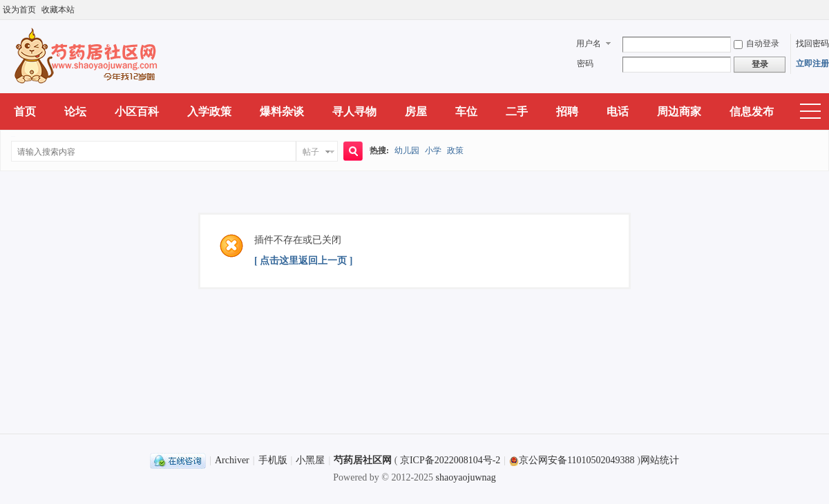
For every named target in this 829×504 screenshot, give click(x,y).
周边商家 (679, 112)
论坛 (75, 112)
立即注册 (812, 64)
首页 (25, 112)
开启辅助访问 (826, 10)
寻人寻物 (354, 112)
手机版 (273, 460)
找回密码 (812, 43)
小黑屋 (310, 460)
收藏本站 (58, 10)
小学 (433, 151)
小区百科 (137, 112)
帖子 (311, 152)
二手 (517, 112)
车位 (466, 112)
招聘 (567, 112)
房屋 (416, 112)
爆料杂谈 (282, 112)
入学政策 (209, 112)
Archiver (232, 460)
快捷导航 (810, 112)
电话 (618, 112)
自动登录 (756, 43)
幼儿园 (407, 151)
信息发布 (752, 112)
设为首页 (19, 10)
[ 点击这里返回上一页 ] (303, 261)
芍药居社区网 (363, 460)
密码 (585, 64)
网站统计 (660, 460)
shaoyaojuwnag (466, 477)
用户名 (589, 43)
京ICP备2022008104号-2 (450, 460)
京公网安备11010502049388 (572, 460)
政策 (455, 151)
